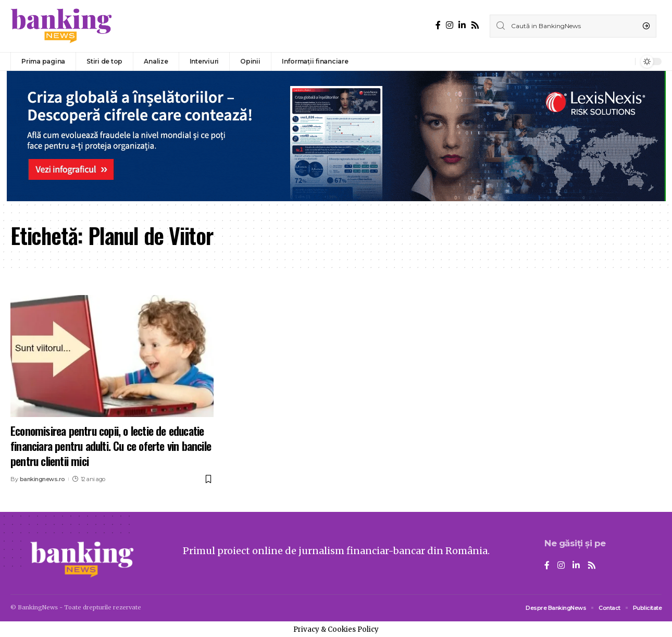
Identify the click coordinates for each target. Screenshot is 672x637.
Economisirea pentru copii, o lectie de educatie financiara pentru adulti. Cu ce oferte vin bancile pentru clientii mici (111, 445)
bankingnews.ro (42, 479)
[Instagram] (450, 25)
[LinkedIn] (462, 25)
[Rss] (475, 25)
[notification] (625, 62)
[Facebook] (438, 25)
